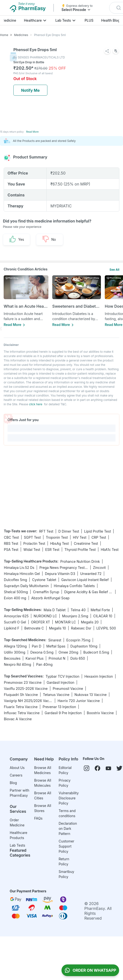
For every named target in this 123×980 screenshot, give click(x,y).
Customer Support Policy (66, 846)
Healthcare (33, 20)
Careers (16, 775)
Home (4, 35)
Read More (32, 132)
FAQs (38, 818)
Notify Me (30, 90)
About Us (17, 768)
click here (36, 404)
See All (114, 270)
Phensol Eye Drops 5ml (50, 35)
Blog (13, 783)
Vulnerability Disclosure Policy (69, 798)
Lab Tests (63, 20)
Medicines (21, 35)
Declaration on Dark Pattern (68, 828)
